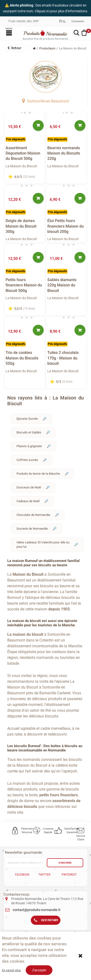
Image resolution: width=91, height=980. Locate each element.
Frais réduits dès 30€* (24, 21)
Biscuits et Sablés (29, 432)
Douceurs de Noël (29, 487)
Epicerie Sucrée (27, 419)
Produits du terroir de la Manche (38, 474)
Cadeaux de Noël (28, 501)
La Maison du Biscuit (21, 166)
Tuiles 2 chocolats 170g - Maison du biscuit (63, 358)
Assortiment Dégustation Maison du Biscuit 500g (23, 153)
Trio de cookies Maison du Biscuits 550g (22, 358)
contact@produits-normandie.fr (37, 910)
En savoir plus (11, 970)
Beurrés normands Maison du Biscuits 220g (64, 153)
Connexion (78, 21)
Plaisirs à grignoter (29, 446)
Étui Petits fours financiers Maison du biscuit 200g (66, 226)
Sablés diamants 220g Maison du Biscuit (62, 285)
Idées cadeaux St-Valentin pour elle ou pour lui (43, 544)
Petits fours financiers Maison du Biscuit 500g (24, 285)
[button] (15, 48)
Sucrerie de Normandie (32, 529)
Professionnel (63, 21)
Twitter (44, 875)
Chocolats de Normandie (33, 515)
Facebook (22, 875)
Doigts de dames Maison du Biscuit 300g (21, 226)
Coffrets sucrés (27, 460)
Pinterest (69, 875)
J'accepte (39, 970)
